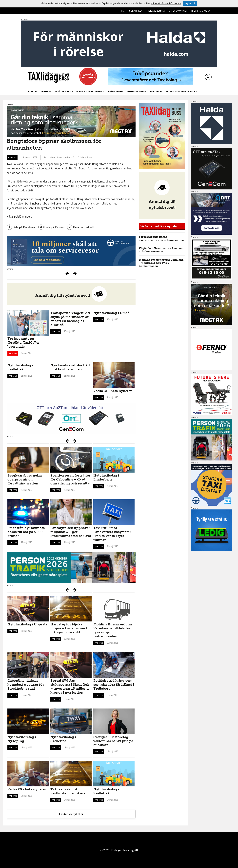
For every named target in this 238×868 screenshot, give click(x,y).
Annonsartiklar (137, 91)
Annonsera (156, 91)
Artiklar (46, 91)
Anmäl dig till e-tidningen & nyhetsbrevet (79, 91)
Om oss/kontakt (178, 11)
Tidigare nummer (156, 11)
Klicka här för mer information (166, 3)
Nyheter (33, 91)
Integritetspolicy (200, 11)
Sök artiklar (136, 11)
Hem (123, 11)
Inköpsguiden (115, 91)
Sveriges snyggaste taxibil (182, 91)
